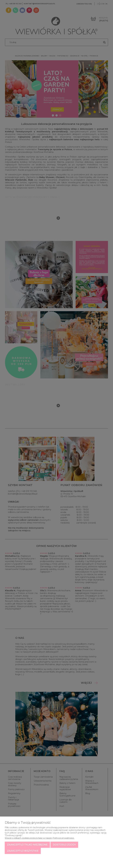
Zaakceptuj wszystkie (23, 851)
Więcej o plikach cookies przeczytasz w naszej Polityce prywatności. (40, 838)
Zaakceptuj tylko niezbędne (27, 845)
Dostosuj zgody (64, 845)
